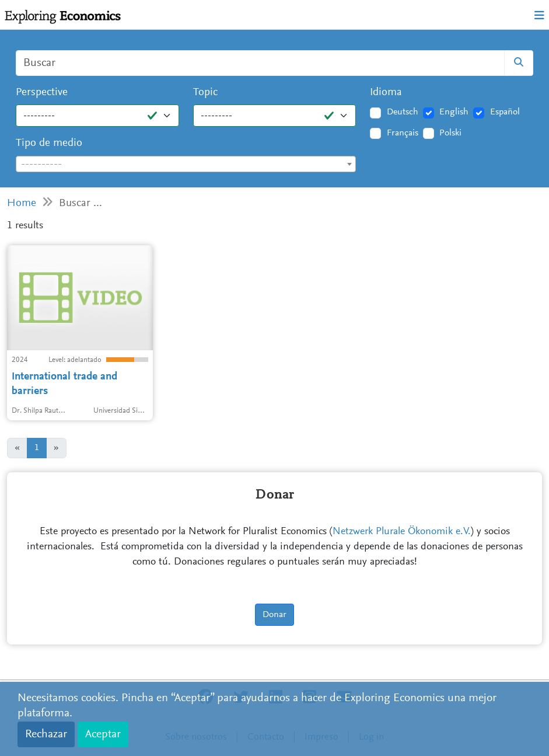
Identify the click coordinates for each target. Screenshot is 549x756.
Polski (450, 133)
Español (505, 112)
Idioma (386, 93)
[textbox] (186, 165)
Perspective (42, 93)
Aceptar (103, 734)
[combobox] (186, 164)
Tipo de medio (49, 143)
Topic (205, 93)
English (454, 112)
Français (403, 133)
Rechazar (46, 734)
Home (22, 203)
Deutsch (403, 112)
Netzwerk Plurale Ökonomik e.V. (402, 532)
